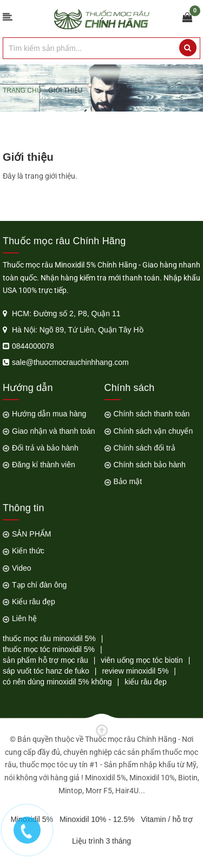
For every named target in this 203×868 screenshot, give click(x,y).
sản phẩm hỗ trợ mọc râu (45, 660)
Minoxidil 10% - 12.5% (97, 819)
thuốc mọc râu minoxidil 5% (49, 638)
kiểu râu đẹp (145, 682)
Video (22, 568)
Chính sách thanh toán (152, 414)
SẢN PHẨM (31, 534)
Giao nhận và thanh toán (54, 431)
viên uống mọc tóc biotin (142, 660)
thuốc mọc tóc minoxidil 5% (49, 649)
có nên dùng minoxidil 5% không (57, 682)
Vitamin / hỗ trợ (166, 819)
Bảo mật (128, 481)
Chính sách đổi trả (145, 448)
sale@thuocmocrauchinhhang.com (70, 362)
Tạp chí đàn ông (39, 585)
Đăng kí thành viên (44, 465)
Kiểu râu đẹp (34, 602)
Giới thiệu (28, 157)
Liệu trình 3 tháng (101, 841)
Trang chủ (22, 90)
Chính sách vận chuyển (153, 431)
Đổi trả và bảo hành (45, 448)
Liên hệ (24, 618)
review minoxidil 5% (135, 671)
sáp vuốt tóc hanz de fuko (46, 671)
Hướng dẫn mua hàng (49, 414)
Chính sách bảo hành (150, 465)
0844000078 (33, 346)
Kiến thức (28, 551)
